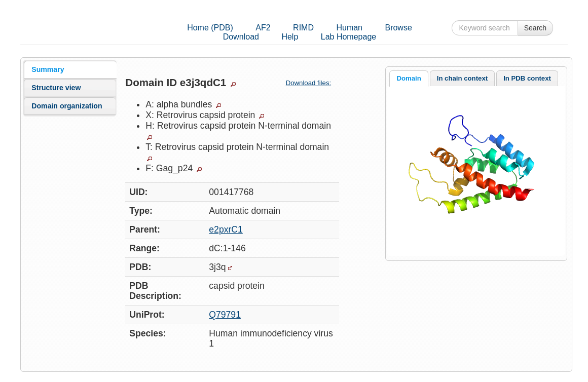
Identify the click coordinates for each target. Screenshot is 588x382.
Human (349, 28)
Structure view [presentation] (56, 88)
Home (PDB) (210, 28)
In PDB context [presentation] (527, 78)
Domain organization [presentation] (67, 106)
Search (535, 28)
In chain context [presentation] (462, 78)
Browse (398, 28)
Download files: (313, 83)
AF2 (263, 28)
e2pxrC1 (226, 230)
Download (241, 37)
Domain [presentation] (409, 78)
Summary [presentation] (48, 69)
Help (290, 37)
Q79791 (225, 315)
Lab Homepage (348, 37)
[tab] (70, 69)
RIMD (303, 28)
